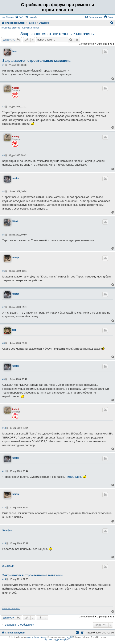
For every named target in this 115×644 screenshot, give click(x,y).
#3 (3, 155)
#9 (3, 379)
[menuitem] (19, 17)
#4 (3, 191)
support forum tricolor (36, 637)
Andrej (15, 88)
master (15, 178)
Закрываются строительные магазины (57, 34)
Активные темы (30, 28)
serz (14, 330)
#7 (3, 307)
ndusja (15, 258)
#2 (3, 107)
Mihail (15, 221)
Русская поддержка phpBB (57, 639)
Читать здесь (74, 477)
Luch (15, 51)
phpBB (70, 637)
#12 (4, 508)
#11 (4, 471)
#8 (3, 343)
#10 (4, 428)
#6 (3, 271)
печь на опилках (11, 608)
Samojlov (7, 530)
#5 (3, 235)
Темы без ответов (11, 28)
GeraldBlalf (8, 566)
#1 (3, 65)
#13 (4, 543)
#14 (4, 579)
